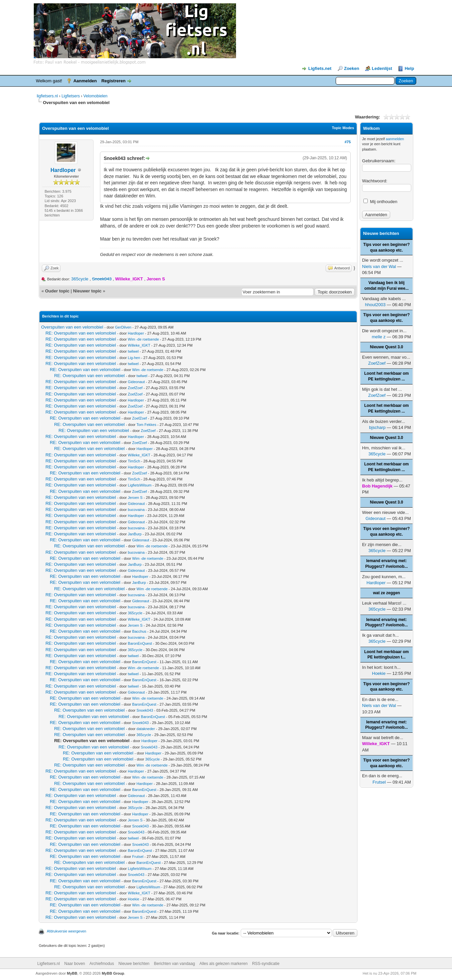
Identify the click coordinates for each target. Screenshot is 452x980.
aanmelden (395, 139)
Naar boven (75, 964)
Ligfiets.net (320, 68)
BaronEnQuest (140, 643)
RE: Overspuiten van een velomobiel (81, 333)
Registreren (113, 81)
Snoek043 (145, 710)
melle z (379, 337)
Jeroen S (135, 498)
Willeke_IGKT (139, 345)
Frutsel (138, 857)
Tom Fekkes (146, 425)
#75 (348, 142)
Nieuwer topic (87, 291)
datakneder (146, 729)
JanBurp (135, 534)
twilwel (133, 351)
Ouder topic (57, 291)
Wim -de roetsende (143, 339)
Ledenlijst (382, 68)
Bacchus (139, 631)
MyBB (72, 973)
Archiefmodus (102, 964)
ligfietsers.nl (47, 96)
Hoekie (133, 899)
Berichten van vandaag (174, 964)
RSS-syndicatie (266, 964)
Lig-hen (134, 358)
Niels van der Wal (379, 266)
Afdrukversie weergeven (67, 931)
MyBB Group (113, 973)
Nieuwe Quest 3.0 (386, 347)
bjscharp (377, 427)
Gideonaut (136, 382)
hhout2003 (375, 305)
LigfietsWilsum (140, 485)
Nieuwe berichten (134, 964)
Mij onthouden (380, 202)
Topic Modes (343, 128)
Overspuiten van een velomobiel (72, 327)
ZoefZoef (135, 388)
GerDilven (123, 327)
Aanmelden (85, 81)
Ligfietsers (71, 96)
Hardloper (63, 170)
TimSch (134, 461)
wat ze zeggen (387, 593)
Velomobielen (95, 96)
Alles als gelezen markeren (224, 964)
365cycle (80, 279)
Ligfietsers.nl (49, 964)
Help (409, 68)
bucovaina (136, 510)
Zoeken (352, 68)
